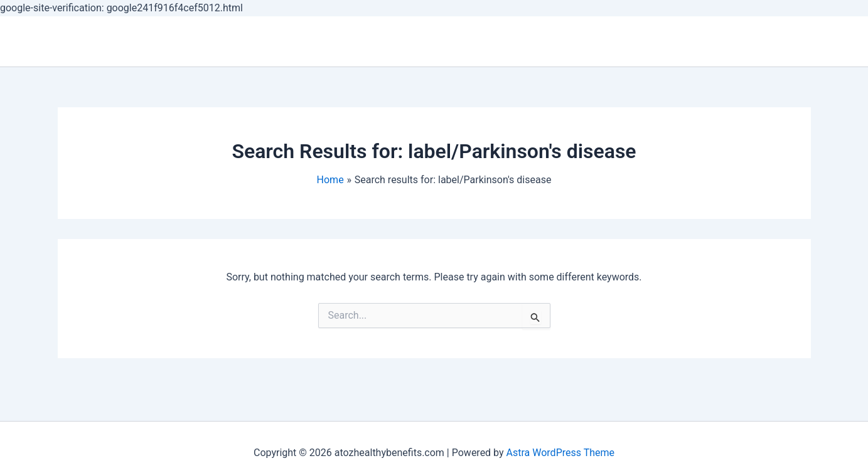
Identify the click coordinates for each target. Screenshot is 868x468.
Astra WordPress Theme (560, 453)
